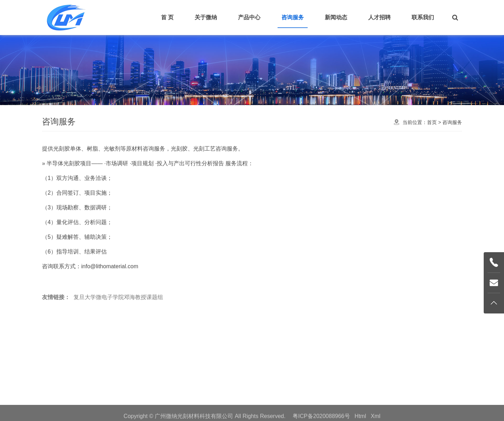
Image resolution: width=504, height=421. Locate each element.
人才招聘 (379, 17)
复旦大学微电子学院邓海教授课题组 (118, 308)
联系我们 (423, 17)
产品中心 (249, 17)
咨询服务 (293, 17)
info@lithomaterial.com (110, 288)
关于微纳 (206, 17)
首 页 (167, 17)
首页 (432, 125)
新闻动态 (336, 17)
